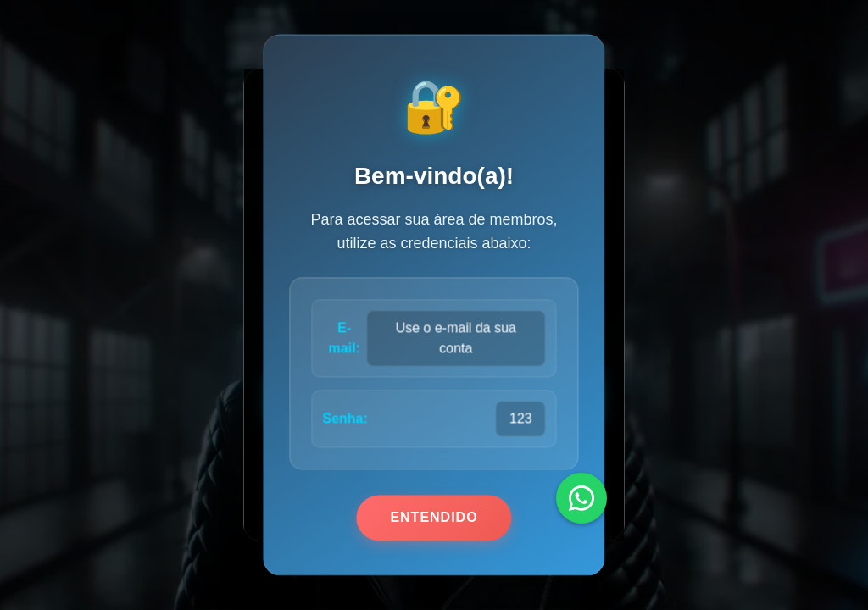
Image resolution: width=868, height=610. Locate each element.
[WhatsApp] (581, 498)
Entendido (434, 518)
